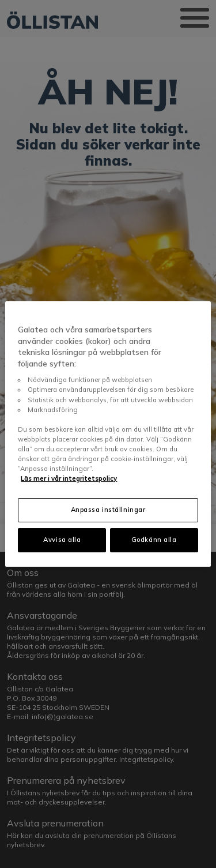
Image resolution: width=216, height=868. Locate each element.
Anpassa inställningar (108, 510)
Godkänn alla (154, 540)
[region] (108, 434)
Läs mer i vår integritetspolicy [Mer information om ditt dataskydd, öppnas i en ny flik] (69, 478)
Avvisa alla (62, 540)
